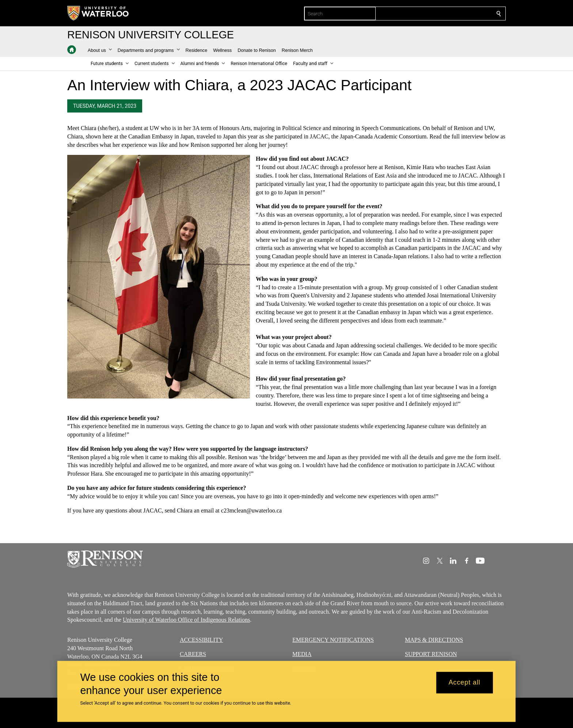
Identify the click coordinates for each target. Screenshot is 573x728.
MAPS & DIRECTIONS (434, 640)
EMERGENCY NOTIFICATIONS (333, 640)
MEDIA (302, 654)
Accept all (464, 683)
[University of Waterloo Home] (98, 13)
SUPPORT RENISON (431, 654)
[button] (100, 50)
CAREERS (193, 654)
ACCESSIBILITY (201, 640)
